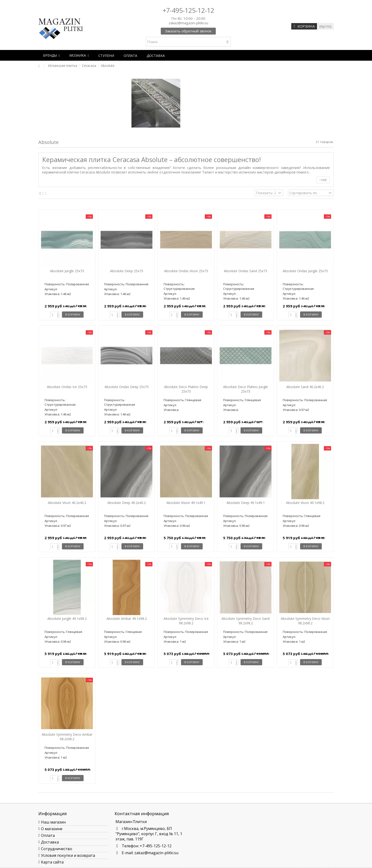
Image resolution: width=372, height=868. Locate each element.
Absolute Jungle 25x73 (67, 271)
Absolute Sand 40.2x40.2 (305, 387)
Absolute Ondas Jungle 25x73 (305, 271)
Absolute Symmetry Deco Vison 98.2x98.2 (305, 621)
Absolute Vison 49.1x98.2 (305, 503)
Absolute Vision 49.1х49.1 (186, 503)
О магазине (52, 829)
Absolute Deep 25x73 (127, 271)
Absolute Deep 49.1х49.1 (246, 503)
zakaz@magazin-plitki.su (156, 853)
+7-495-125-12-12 (188, 10)
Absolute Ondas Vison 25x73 (186, 271)
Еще (323, 180)
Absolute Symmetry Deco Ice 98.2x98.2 (186, 621)
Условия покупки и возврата (68, 855)
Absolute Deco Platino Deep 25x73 (186, 389)
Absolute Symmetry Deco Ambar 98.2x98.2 (67, 737)
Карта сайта (52, 862)
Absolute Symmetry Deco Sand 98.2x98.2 (246, 621)
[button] (51, 55)
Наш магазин (53, 822)
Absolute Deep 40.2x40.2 (127, 503)
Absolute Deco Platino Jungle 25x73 (246, 389)
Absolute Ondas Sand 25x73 (246, 271)
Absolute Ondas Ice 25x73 (67, 387)
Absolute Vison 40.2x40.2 (67, 503)
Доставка (50, 842)
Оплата (48, 835)
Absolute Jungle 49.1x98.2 (67, 619)
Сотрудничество (57, 849)
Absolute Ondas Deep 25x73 (127, 387)
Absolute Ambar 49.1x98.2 (127, 619)
